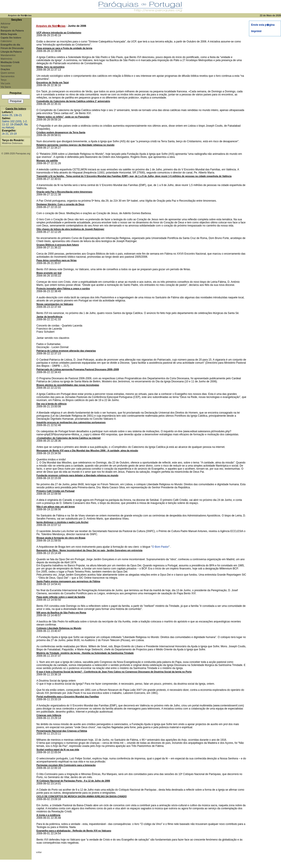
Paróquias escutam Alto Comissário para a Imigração (66, 765)
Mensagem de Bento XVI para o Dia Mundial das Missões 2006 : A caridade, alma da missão (87, 450)
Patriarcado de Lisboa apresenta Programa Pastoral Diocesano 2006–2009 (78, 369)
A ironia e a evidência (48, 815)
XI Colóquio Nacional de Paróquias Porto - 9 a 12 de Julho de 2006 (73, 781)
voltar (39, 852)
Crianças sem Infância (49, 715)
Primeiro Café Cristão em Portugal (56, 491)
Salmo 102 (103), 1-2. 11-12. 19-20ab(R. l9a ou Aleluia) (15, 124)
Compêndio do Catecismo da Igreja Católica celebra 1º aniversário (73, 101)
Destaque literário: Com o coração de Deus (60, 204)
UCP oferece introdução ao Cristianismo (59, 33)
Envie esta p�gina (263, 25)
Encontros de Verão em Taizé (53, 82)
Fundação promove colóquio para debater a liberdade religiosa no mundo (77, 475)
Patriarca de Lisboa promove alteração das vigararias (66, 351)
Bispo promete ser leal (49, 273)
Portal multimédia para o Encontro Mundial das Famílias (68, 697)
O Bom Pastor (160, 547)
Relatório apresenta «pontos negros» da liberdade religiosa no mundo (75, 145)
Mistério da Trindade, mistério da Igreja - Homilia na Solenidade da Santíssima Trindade (85, 653)
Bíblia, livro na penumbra (50, 67)
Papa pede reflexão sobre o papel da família (61, 597)
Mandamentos (8, 55)
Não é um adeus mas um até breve (56, 507)
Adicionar (5, 24)
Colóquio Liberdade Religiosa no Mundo (59, 628)
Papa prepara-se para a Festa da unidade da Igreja (64, 48)
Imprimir (256, 31)
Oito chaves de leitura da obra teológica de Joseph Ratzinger (70, 229)
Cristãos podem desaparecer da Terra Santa (61, 132)
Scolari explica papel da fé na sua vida (58, 749)
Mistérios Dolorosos (12, 143)
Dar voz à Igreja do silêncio (51, 404)
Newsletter (6, 66)
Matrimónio (6, 59)
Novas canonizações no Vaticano (55, 304)
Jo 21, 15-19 (9, 134)
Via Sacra (6, 87)
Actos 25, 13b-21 (12, 115)
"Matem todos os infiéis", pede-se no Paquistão (63, 117)
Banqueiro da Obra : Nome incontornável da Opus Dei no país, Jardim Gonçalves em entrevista (89, 550)
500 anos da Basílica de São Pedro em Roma (61, 613)
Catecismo (6, 41)
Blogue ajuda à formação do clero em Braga (61, 538)
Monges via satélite (47, 160)
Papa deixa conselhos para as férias (57, 260)
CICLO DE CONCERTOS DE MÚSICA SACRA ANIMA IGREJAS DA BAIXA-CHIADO (82, 796)
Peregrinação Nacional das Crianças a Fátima (62, 731)
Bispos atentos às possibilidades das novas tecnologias (68, 385)
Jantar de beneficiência (49, 317)
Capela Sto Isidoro (16, 109)
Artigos (4, 27)
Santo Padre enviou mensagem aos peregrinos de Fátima (68, 581)
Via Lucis (5, 83)
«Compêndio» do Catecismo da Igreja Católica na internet (68, 438)
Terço (4, 80)
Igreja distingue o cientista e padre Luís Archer (62, 522)
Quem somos (8, 73)
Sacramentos (8, 76)
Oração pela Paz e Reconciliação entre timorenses (64, 192)
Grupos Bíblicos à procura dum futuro (58, 245)
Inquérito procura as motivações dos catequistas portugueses (71, 422)
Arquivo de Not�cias (51, 26)
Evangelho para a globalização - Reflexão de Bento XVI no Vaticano (74, 831)
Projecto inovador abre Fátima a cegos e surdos (63, 288)
